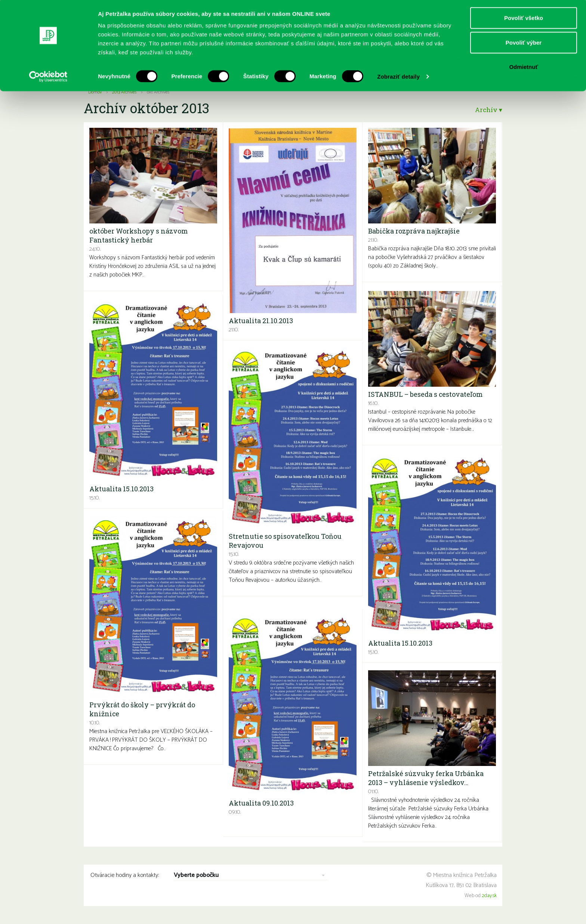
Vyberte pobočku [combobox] (196, 876)
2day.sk (489, 896)
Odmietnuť (523, 69)
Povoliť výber (524, 44)
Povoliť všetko (524, 20)
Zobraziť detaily (398, 78)
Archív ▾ (487, 110)
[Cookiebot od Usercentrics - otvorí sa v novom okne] (48, 78)
